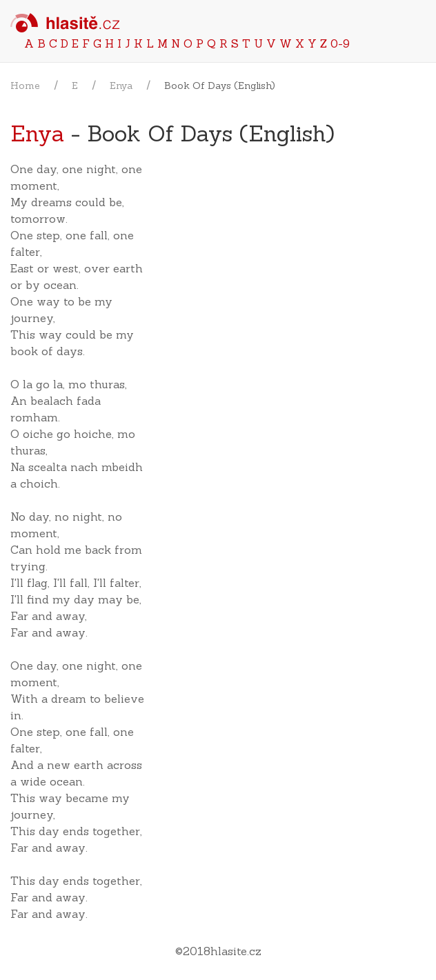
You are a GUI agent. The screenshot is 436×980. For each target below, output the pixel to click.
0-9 (340, 43)
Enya (121, 86)
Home (25, 86)
